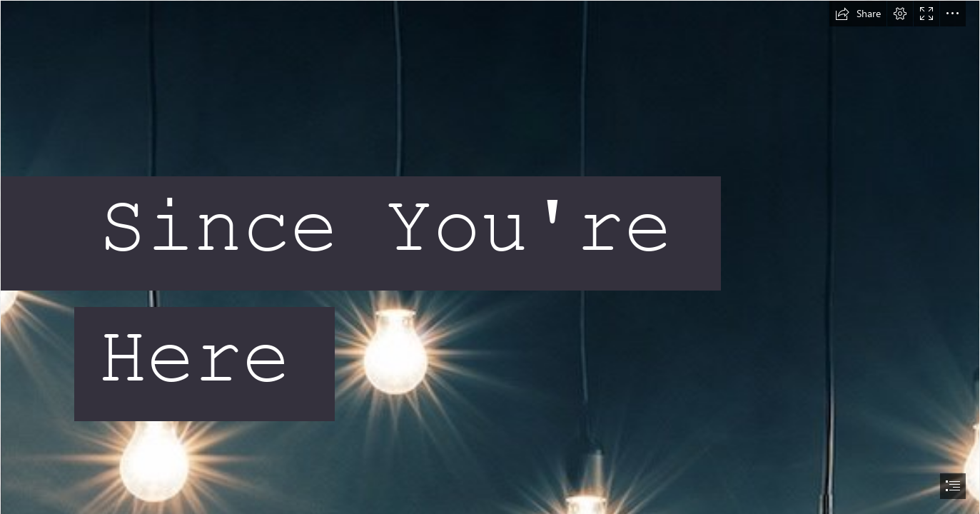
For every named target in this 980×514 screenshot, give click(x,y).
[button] (858, 14)
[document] (490, 257)
